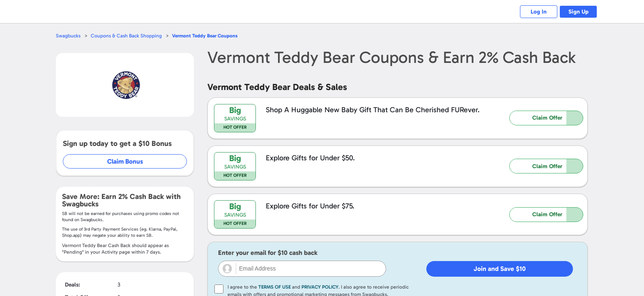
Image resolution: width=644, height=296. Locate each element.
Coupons (209, 36)
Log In (534, 12)
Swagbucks (69, 36)
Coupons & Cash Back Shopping (128, 36)
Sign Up (577, 12)
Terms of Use (275, 287)
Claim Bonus (125, 161)
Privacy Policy (320, 287)
